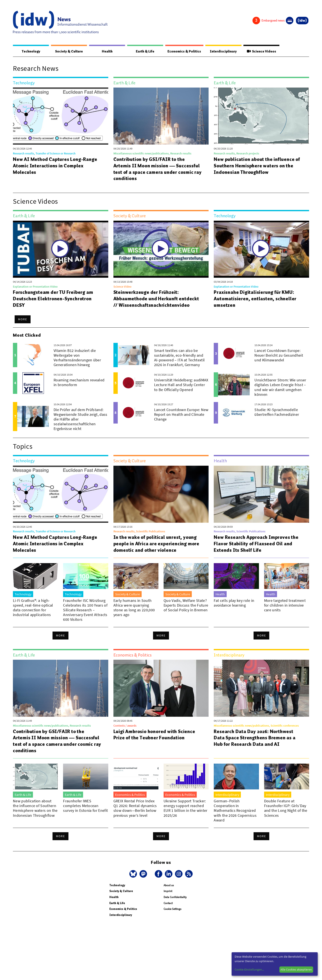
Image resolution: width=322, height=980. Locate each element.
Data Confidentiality (175, 897)
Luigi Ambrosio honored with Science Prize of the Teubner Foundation (156, 735)
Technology (31, 51)
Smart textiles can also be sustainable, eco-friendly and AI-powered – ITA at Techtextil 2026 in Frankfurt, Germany (180, 358)
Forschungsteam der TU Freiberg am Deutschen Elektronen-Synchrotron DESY (54, 299)
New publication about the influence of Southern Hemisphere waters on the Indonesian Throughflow (258, 166)
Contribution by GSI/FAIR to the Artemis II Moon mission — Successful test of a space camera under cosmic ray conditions (152, 169)
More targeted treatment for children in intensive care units (285, 605)
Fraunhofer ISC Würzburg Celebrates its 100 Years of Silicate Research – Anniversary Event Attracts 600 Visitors (85, 610)
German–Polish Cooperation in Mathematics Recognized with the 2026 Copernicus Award (235, 811)
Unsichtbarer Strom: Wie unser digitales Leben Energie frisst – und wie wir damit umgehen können (280, 387)
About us (169, 885)
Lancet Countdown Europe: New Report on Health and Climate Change (181, 415)
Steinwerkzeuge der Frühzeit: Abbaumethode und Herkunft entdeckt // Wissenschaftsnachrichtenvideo (157, 299)
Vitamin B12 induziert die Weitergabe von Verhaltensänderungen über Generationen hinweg (77, 358)
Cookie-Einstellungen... (249, 969)
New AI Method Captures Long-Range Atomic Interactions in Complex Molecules (56, 166)
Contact (168, 903)
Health (106, 51)
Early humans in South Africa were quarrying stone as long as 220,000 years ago (134, 608)
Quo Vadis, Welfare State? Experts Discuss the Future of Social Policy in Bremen (186, 605)
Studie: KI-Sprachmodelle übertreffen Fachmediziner (277, 412)
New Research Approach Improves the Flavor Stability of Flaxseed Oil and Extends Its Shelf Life (258, 544)
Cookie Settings (172, 909)
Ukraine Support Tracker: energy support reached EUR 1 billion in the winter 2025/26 (186, 808)
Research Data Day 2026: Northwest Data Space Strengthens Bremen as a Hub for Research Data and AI (256, 738)
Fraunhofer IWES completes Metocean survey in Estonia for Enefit (85, 806)
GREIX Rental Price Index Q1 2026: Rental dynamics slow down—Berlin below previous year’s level (135, 808)
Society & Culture (68, 51)
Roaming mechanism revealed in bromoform (79, 383)
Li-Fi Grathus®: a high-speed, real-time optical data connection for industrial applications (33, 608)
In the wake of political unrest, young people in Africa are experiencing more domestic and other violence (158, 544)
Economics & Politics (183, 51)
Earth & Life (143, 51)
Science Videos (261, 51)
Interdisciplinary (224, 51)
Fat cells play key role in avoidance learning (234, 603)
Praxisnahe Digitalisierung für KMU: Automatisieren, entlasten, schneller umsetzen (256, 299)
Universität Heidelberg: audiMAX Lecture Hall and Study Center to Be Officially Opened (181, 385)
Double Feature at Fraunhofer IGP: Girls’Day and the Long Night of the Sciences (286, 808)
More (23, 319)
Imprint (168, 891)
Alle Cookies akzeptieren (296, 969)
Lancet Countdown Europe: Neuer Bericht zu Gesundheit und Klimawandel (279, 355)
